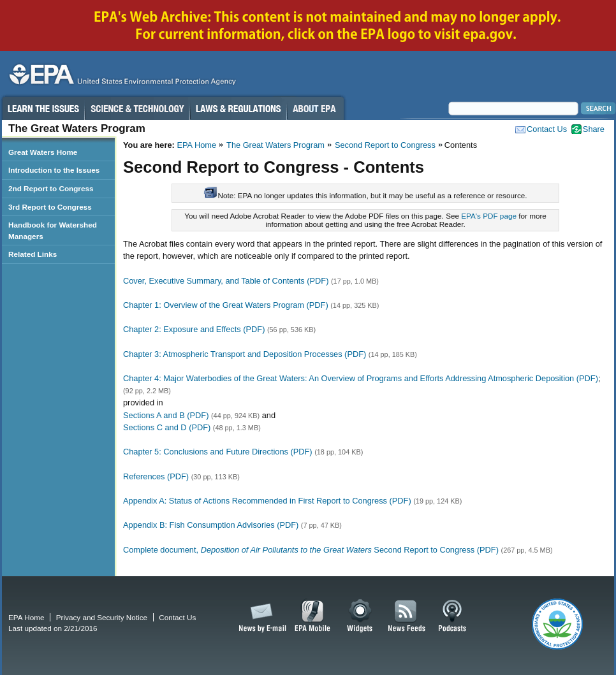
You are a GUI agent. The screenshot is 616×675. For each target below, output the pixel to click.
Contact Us (547, 129)
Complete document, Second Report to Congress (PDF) (311, 550)
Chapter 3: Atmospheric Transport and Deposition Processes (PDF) (245, 354)
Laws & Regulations (238, 108)
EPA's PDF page (489, 216)
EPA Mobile (313, 616)
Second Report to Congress (385, 145)
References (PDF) (156, 476)
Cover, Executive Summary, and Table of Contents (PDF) (226, 281)
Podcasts (452, 616)
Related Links (33, 254)
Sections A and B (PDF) (166, 415)
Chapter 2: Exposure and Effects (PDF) (194, 329)
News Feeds (407, 616)
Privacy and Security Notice (102, 617)
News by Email (260, 616)
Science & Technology (137, 108)
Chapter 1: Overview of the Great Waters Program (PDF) (226, 305)
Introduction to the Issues (54, 170)
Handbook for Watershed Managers (53, 230)
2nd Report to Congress (51, 188)
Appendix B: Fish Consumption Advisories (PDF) (211, 525)
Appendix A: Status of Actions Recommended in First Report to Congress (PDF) (267, 501)
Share (594, 129)
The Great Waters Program (275, 145)
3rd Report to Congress (50, 207)
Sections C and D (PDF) (167, 427)
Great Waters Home (43, 152)
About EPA (315, 108)
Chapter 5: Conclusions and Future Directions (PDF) (218, 452)
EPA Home (196, 145)
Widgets (361, 616)
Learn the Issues (43, 108)
